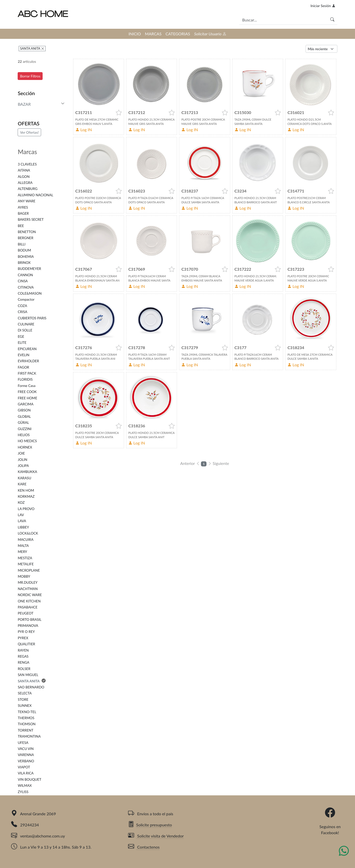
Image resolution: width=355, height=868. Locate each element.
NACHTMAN (28, 589)
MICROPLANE (29, 570)
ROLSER (24, 669)
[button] (119, 113)
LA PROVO (26, 509)
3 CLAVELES (27, 164)
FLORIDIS (25, 379)
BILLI (21, 244)
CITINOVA (26, 287)
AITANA (24, 170)
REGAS (23, 656)
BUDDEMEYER (29, 269)
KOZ (21, 502)
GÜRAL (23, 423)
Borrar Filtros (30, 76)
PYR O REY (26, 632)
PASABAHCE (27, 607)
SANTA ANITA (30, 48)
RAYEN (23, 650)
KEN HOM (26, 490)
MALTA (23, 546)
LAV (21, 515)
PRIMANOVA (28, 626)
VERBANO (26, 761)
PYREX (23, 638)
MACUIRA (25, 540)
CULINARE (26, 324)
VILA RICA (26, 773)
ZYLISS (23, 792)
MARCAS (153, 34)
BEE (21, 226)
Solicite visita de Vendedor (156, 836)
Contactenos (144, 847)
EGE (21, 337)
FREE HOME (27, 398)
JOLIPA (23, 466)
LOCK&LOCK (28, 533)
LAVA (22, 521)
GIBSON (24, 410)
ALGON (24, 177)
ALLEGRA (25, 183)
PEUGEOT (25, 613)
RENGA (23, 662)
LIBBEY (23, 527)
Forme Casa (26, 386)
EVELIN (23, 355)
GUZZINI (24, 429)
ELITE (22, 343)
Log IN (84, 130)
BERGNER (25, 238)
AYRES (23, 207)
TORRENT (25, 730)
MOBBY (24, 576)
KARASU (24, 478)
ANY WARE (26, 201)
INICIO (135, 34)
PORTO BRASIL (29, 620)
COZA (22, 306)
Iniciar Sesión (323, 6)
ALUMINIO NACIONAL (35, 195)
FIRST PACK (27, 373)
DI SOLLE (25, 330)
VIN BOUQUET (29, 779)
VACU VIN (26, 749)
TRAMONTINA (29, 736)
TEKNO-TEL (27, 712)
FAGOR (23, 367)
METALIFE (26, 564)
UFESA (23, 743)
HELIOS (24, 435)
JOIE (21, 453)
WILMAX (25, 786)
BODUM (24, 250)
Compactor (26, 299)
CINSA (23, 281)
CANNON (25, 275)
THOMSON (27, 724)
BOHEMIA (26, 257)
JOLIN (22, 460)
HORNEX (25, 447)
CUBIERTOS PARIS (32, 318)
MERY (22, 552)
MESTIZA (25, 558)
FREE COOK (27, 392)
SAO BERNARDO (31, 687)
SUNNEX (25, 706)
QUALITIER (26, 644)
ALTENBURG (27, 189)
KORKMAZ (26, 496)
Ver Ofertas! (29, 132)
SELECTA (25, 693)
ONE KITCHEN (29, 601)
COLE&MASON (30, 293)
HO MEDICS (27, 441)
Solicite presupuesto (150, 825)
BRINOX (24, 263)
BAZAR (24, 104)
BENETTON (27, 232)
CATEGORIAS (178, 34)
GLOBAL (24, 416)
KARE (22, 484)
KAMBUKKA (27, 472)
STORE (23, 699)
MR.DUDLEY (27, 582)
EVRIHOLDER (28, 361)
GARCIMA (25, 404)
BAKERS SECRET (31, 219)
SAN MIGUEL (28, 675)
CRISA (22, 312)
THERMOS (26, 718)
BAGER (23, 213)
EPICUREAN (27, 349)
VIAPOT (24, 767)
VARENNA (26, 755)
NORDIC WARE (30, 595)
